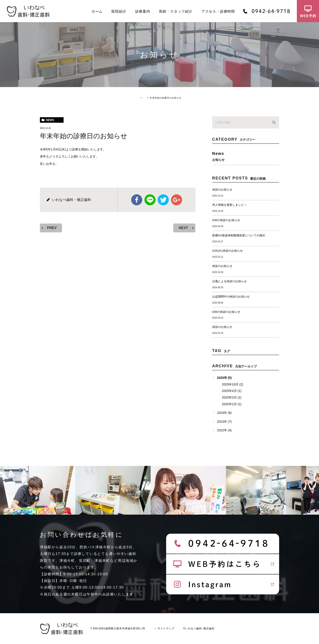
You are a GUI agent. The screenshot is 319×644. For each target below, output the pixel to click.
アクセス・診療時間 (218, 11)
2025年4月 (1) (232, 391)
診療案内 (143, 11)
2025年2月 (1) (232, 404)
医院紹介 (119, 11)
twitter (163, 200)
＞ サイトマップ (164, 628)
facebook (137, 200)
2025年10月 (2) (233, 384)
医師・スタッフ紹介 (176, 11)
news (50, 120)
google (177, 200)
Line (150, 200)
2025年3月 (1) (232, 397)
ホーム (97, 11)
